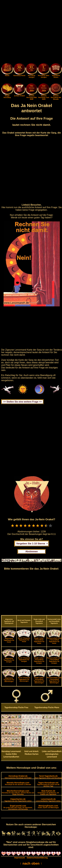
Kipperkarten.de (18, 800)
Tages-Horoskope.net (48, 784)
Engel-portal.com (18, 807)
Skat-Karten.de (48, 792)
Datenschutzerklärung (37, 858)
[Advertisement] (31, 32)
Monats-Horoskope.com (18, 783)
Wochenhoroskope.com (18, 792)
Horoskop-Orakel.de (18, 777)
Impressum (20, 858)
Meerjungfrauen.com (48, 806)
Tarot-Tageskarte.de (48, 777)
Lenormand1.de (48, 800)
